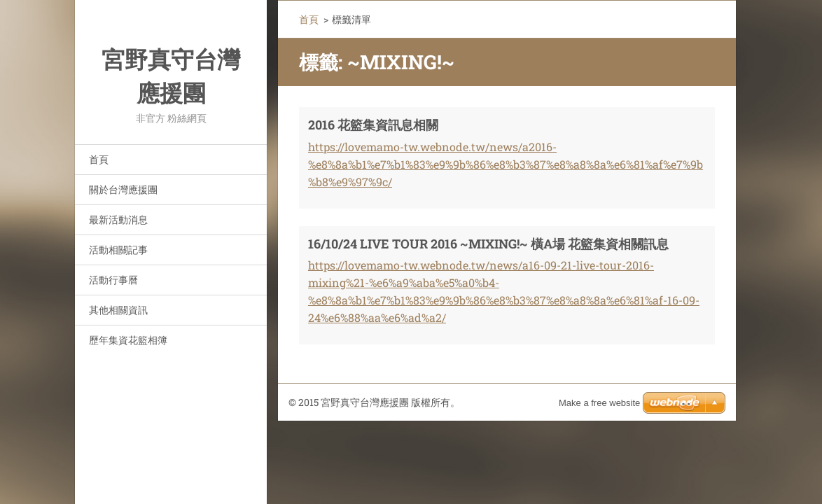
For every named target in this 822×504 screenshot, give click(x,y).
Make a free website (599, 403)
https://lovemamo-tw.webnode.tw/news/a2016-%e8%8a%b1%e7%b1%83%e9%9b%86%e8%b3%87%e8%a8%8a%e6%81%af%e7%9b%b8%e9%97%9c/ (506, 164)
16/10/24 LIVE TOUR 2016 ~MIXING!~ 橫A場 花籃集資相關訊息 (488, 244)
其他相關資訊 (118, 310)
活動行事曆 (113, 280)
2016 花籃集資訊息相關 (373, 125)
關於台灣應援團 (123, 189)
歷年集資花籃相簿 (128, 340)
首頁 (99, 159)
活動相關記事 (118, 250)
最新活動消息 (118, 219)
